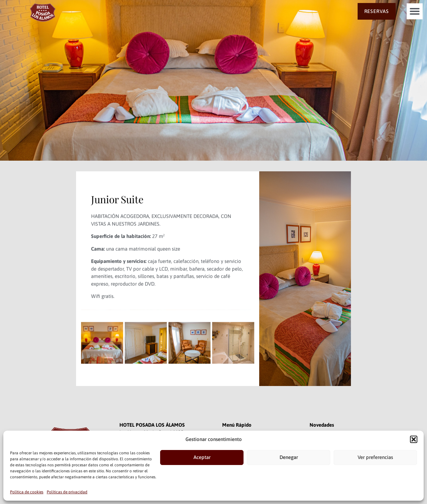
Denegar (289, 457)
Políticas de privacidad (67, 492)
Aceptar (202, 457)
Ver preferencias (375, 457)
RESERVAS (377, 11)
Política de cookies (27, 492)
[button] (414, 439)
